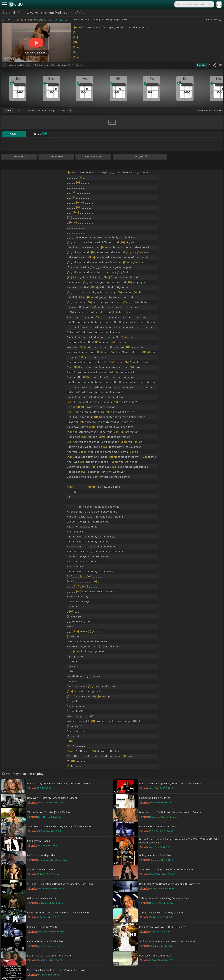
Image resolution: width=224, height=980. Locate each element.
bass (63, 111)
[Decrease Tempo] (4, 65)
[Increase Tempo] (28, 65)
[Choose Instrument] (70, 110)
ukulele (30, 111)
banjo (52, 111)
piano (20, 111)
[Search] (210, 4)
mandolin (41, 111)
